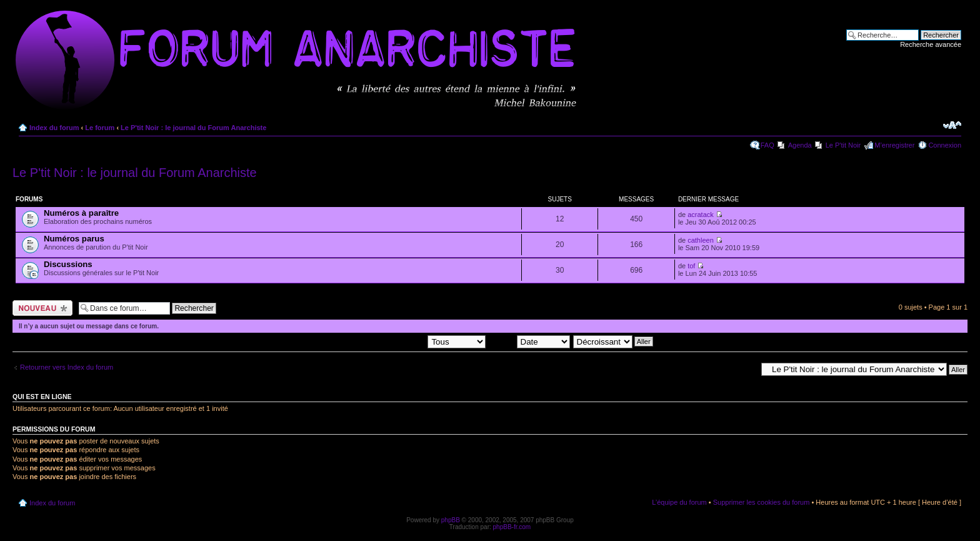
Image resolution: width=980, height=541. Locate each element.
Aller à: (746, 369)
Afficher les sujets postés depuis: (406, 341)
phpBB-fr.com (512, 527)
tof (691, 266)
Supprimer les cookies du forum (762, 502)
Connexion (945, 145)
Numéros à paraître (81, 213)
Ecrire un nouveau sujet (42, 308)
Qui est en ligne (42, 397)
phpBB (451, 520)
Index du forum (54, 128)
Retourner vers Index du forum (67, 367)
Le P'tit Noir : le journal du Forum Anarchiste (193, 128)
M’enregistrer (894, 145)
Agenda (800, 145)
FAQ (767, 145)
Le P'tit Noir (843, 145)
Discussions (68, 264)
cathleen (701, 240)
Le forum (100, 128)
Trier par (529, 341)
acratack (701, 215)
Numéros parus (74, 239)
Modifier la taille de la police (952, 125)
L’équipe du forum (679, 502)
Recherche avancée (931, 44)
